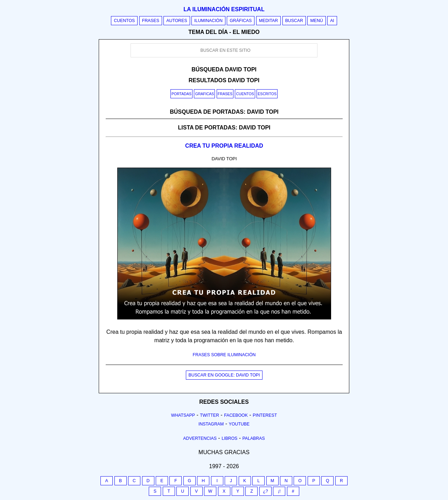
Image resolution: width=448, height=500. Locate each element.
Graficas (204, 94)
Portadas (181, 94)
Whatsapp (183, 415)
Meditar (269, 21)
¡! (279, 491)
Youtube (239, 424)
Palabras (254, 438)
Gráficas (241, 21)
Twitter (209, 415)
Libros (229, 438)
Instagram (211, 424)
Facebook (236, 415)
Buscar (294, 21)
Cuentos (124, 21)
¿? (265, 491)
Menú (316, 21)
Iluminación (208, 21)
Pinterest (265, 415)
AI (332, 21)
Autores (177, 21)
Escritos (267, 94)
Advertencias (200, 438)
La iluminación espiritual (224, 9)
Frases (151, 21)
